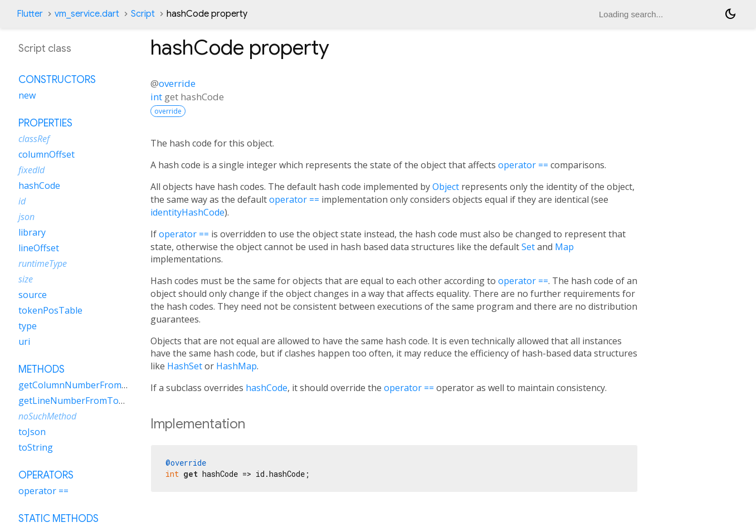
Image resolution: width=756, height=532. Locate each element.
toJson (32, 432)
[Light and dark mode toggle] (730, 14)
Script (143, 14)
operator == (523, 165)
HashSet (185, 366)
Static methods (58, 519)
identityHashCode (187, 212)
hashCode (267, 388)
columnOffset (47, 154)
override (177, 83)
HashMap (236, 366)
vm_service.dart (87, 14)
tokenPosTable (50, 310)
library (32, 232)
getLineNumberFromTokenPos (84, 401)
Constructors (57, 80)
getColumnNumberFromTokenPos (91, 385)
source (33, 295)
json (26, 217)
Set (528, 247)
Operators (46, 475)
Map (564, 247)
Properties (45, 123)
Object (446, 187)
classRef (34, 139)
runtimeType (43, 263)
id (22, 201)
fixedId (31, 170)
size (26, 279)
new (27, 95)
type (28, 326)
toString (36, 447)
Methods (42, 369)
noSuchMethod (47, 416)
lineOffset (39, 248)
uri (24, 341)
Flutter (30, 14)
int (156, 97)
